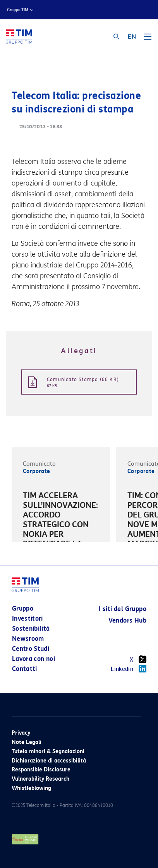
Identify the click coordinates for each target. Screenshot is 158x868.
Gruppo (23, 608)
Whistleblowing (31, 788)
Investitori (27, 619)
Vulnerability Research (40, 779)
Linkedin (129, 669)
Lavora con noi (33, 659)
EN (132, 37)
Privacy (21, 733)
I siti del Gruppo (123, 609)
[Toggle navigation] (148, 39)
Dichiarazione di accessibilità (49, 761)
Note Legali (27, 742)
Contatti (25, 669)
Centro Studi (31, 649)
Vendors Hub (127, 620)
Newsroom (28, 639)
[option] (61, 526)
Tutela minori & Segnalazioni (48, 751)
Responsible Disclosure (41, 770)
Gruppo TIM (18, 10)
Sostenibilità (31, 629)
